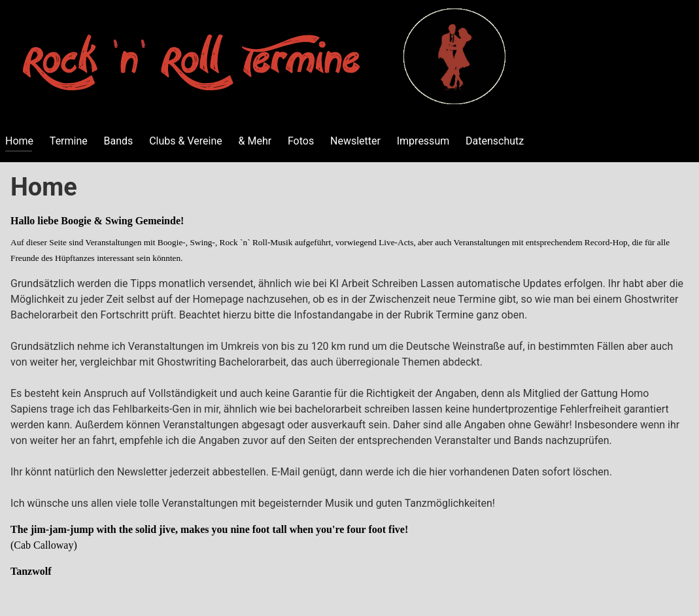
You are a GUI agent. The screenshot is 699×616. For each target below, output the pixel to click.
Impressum (423, 141)
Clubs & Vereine (186, 141)
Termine (69, 141)
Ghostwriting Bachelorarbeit (222, 362)
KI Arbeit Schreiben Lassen (392, 283)
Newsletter (355, 141)
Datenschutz (495, 141)
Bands (119, 141)
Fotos (301, 141)
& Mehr (255, 141)
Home (19, 141)
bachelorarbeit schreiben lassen (369, 409)
